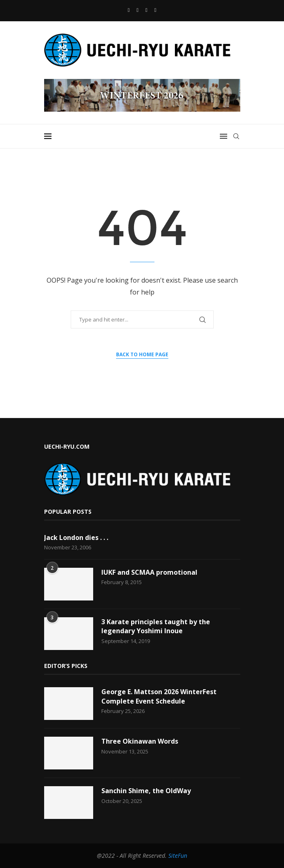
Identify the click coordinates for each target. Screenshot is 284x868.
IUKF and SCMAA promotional (149, 572)
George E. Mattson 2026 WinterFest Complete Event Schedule (159, 696)
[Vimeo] (155, 10)
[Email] (146, 10)
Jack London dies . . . (76, 537)
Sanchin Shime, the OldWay (146, 791)
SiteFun (178, 856)
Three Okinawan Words (140, 741)
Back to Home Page (142, 354)
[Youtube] (138, 10)
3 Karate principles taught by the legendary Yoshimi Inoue (156, 626)
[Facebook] (129, 10)
